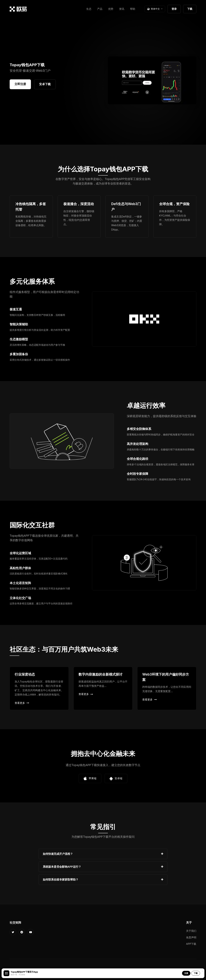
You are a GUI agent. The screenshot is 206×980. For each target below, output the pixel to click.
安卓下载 (45, 84)
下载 (190, 9)
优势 (111, 9)
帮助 (133, 9)
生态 (89, 9)
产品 (100, 9)
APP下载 (191, 944)
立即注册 (20, 84)
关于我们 (191, 931)
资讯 (122, 9)
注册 (186, 973)
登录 (174, 9)
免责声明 (191, 937)
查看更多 (22, 703)
